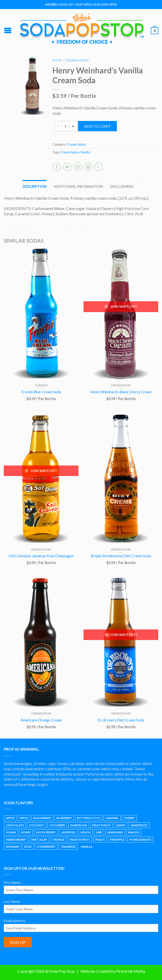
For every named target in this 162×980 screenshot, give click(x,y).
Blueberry (64, 818)
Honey (26, 832)
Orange (58, 840)
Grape (120, 825)
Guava (11, 832)
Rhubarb (13, 847)
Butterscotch (89, 818)
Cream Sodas (77, 60)
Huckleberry (46, 832)
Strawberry (46, 847)
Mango (134, 832)
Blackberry (42, 818)
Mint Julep (39, 840)
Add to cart (97, 126)
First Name (12, 882)
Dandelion (79, 825)
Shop (57, 60)
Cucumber (57, 825)
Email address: (15, 921)
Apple (10, 818)
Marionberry (16, 840)
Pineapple (117, 840)
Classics (41, 385)
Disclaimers (122, 186)
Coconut (37, 825)
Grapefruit (139, 825)
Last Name (12, 901)
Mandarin (115, 832)
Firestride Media (131, 971)
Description (35, 186)
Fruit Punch (101, 825)
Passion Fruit (80, 840)
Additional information (78, 186)
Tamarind (68, 847)
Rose (28, 847)
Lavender (68, 832)
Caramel (112, 818)
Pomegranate (140, 840)
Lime (99, 832)
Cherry (129, 818)
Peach (100, 840)
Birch (24, 818)
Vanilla (85, 152)
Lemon (86, 832)
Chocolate (15, 825)
